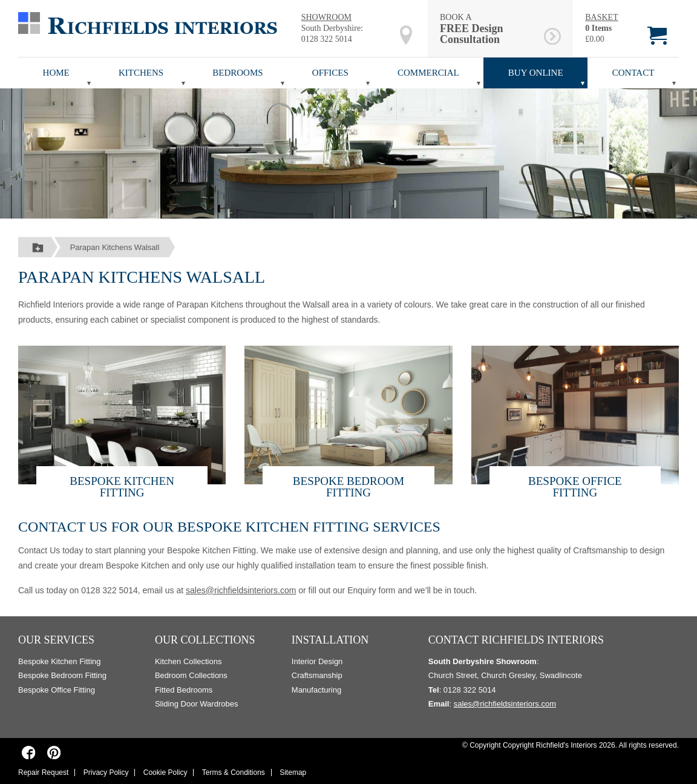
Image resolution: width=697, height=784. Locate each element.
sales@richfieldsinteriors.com (241, 590)
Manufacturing (316, 690)
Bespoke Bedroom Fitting (348, 487)
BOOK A (490, 29)
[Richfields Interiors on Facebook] (29, 752)
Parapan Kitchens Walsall (115, 247)
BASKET (601, 17)
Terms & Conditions (234, 772)
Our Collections (205, 640)
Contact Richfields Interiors (516, 640)
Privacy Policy (106, 772)
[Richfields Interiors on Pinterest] (54, 752)
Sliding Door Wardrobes (197, 704)
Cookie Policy (165, 772)
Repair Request (43, 772)
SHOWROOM (326, 17)
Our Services (56, 640)
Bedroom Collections (191, 675)
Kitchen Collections (188, 661)
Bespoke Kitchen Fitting (122, 487)
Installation (330, 640)
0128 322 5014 (327, 39)
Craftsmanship (317, 675)
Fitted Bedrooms (184, 690)
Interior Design (317, 661)
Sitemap (293, 772)
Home (56, 73)
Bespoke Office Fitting (575, 487)
